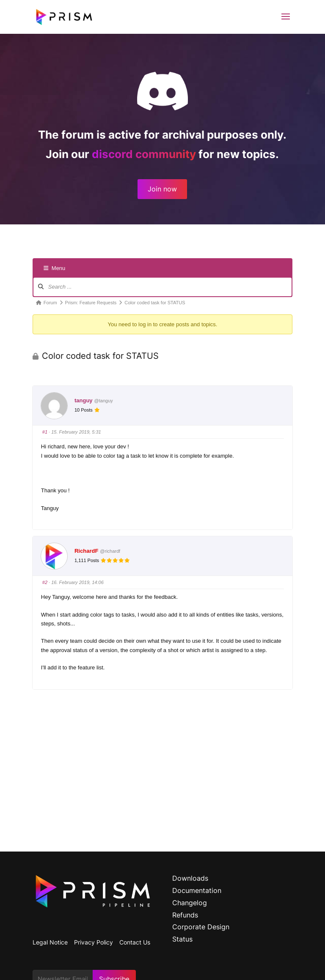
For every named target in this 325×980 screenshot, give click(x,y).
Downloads (190, 878)
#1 (45, 432)
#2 (45, 582)
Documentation (197, 890)
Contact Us (135, 942)
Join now (162, 189)
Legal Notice (50, 942)
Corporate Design (201, 927)
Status (182, 939)
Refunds (185, 915)
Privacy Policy (94, 942)
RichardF (86, 551)
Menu (55, 268)
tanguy (84, 400)
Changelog (190, 903)
